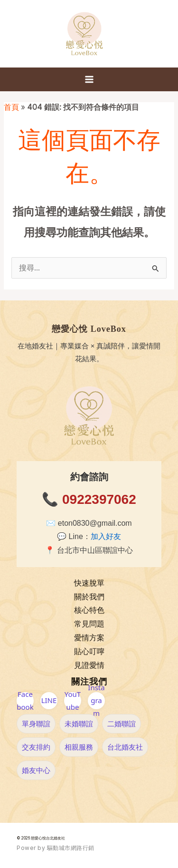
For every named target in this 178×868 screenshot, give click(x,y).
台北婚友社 (125, 747)
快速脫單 (89, 583)
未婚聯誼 (79, 723)
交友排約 (36, 747)
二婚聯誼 (122, 723)
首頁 (11, 107)
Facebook (25, 701)
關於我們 (89, 597)
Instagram (96, 701)
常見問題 (89, 624)
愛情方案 (89, 638)
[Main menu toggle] (89, 79)
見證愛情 (89, 665)
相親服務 (79, 747)
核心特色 (89, 610)
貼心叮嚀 (89, 651)
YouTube (73, 701)
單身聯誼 (36, 723)
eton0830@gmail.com (95, 523)
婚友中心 (36, 770)
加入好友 (106, 536)
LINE (49, 700)
